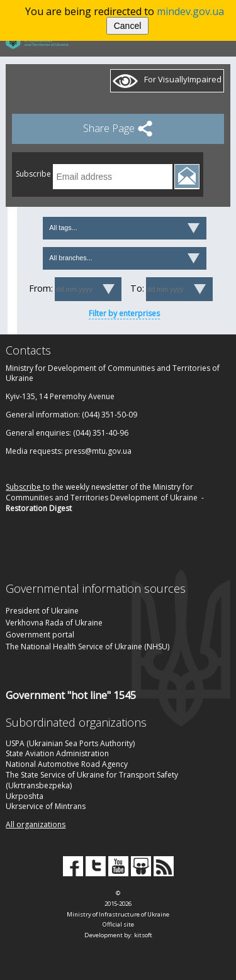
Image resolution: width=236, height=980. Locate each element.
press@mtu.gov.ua (98, 451)
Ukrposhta (25, 796)
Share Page (118, 128)
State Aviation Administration (57, 753)
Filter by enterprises (124, 313)
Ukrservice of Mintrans (46, 806)
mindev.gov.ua (190, 11)
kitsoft (143, 935)
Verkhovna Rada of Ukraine (54, 623)
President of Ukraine (42, 611)
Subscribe (23, 487)
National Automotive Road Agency (67, 764)
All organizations (36, 824)
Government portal (40, 635)
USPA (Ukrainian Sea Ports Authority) (70, 743)
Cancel (128, 26)
